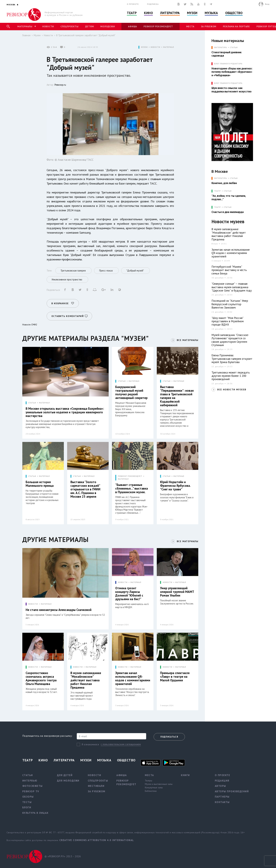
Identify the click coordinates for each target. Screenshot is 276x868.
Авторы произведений (232, 791)
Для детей (65, 775)
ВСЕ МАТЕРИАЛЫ (188, 340)
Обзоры (28, 797)
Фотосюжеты (32, 786)
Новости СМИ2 (30, 325)
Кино (148, 13)
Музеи (192, 13)
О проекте (133, 4)
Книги (185, 775)
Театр (132, 13)
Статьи (234, 48)
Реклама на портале (236, 26)
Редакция (222, 781)
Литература (170, 13)
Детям (90, 26)
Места (190, 26)
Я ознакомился (90, 744)
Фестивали (96, 786)
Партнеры (222, 797)
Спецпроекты (69, 26)
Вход (267, 4)
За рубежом (209, 26)
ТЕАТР (217, 191)
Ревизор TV (31, 791)
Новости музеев (228, 222)
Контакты (222, 802)
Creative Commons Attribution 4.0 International (97, 840)
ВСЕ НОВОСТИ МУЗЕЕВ (232, 390)
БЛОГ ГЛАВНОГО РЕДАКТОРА (228, 64)
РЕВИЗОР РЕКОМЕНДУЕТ (130, 476)
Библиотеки (151, 791)
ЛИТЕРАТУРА (221, 48)
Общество (234, 13)
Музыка (211, 13)
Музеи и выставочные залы (159, 784)
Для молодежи (68, 781)
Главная (26, 35)
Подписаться (169, 737)
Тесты (27, 802)
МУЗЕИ (144, 47)
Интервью (30, 781)
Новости (48, 26)
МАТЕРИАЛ (169, 47)
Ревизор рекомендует (158, 26)
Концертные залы (154, 787)
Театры (149, 781)
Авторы (220, 786)
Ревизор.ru (60, 85)
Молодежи (108, 26)
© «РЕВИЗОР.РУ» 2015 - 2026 (63, 856)
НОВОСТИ (155, 47)
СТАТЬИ (32, 403)
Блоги (27, 807)
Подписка (153, 4)
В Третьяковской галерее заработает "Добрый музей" (86, 35)
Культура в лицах (35, 813)
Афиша (132, 26)
